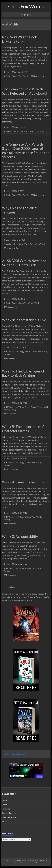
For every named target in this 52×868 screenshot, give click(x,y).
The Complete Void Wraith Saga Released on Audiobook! (24, 91)
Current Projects (9, 813)
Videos (32, 244)
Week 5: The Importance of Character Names (23, 429)
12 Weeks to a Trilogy (15, 352)
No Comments (39, 76)
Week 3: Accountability (20, 537)
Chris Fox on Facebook (16, 754)
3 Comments (11, 414)
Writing (7, 354)
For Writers (7, 809)
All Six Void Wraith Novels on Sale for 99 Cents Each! (24, 263)
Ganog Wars (24, 244)
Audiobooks (11, 131)
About (5, 821)
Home (4, 800)
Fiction (15, 76)
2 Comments (11, 307)
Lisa (8, 72)
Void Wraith (23, 76)
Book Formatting (9, 817)
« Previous (10, 587)
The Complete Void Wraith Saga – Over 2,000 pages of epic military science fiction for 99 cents (25, 151)
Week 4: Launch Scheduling (23, 482)
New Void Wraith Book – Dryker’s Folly (21, 39)
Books (9, 76)
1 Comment (11, 524)
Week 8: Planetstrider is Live (24, 320)
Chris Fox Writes (26, 6)
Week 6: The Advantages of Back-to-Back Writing (23, 373)
